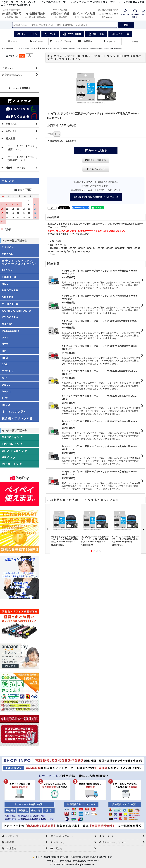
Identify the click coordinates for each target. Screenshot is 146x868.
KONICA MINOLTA (17, 311)
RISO (6, 405)
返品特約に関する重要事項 (62, 141)
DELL (6, 385)
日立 (5, 398)
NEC (5, 284)
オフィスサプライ (14, 412)
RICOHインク (12, 464)
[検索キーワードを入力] (65, 25)
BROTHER (10, 290)
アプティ (8, 371)
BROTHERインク (15, 451)
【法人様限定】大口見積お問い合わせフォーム (96, 197)
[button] (134, 41)
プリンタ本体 (72, 34)
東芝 (5, 378)
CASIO (7, 324)
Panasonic (11, 331)
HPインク (9, 457)
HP (4, 351)
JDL (5, 364)
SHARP (8, 297)
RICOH (7, 270)
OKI (5, 338)
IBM (5, 358)
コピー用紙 (96, 34)
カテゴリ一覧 (120, 34)
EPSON (8, 254)
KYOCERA (10, 317)
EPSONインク (12, 444)
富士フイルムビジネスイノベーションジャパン (19, 262)
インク (50, 34)
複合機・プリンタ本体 (17, 418)
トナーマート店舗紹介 (19, 88)
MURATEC (10, 304)
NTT (5, 344)
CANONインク (13, 437)
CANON (8, 247)
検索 (126, 25)
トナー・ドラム (27, 34)
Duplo (7, 391)
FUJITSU (9, 277)
